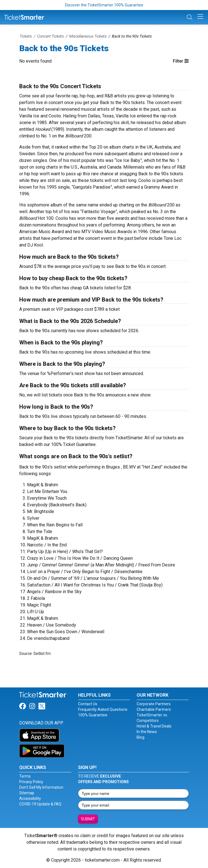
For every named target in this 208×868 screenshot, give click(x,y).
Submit (88, 819)
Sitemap (27, 793)
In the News (147, 732)
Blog (141, 737)
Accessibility (30, 798)
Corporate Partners (154, 704)
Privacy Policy (31, 782)
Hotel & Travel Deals (154, 726)
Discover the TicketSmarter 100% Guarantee (104, 5)
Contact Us (88, 704)
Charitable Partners (154, 709)
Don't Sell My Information (41, 787)
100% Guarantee (93, 715)
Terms (25, 776)
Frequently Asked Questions (103, 709)
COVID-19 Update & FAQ (40, 804)
